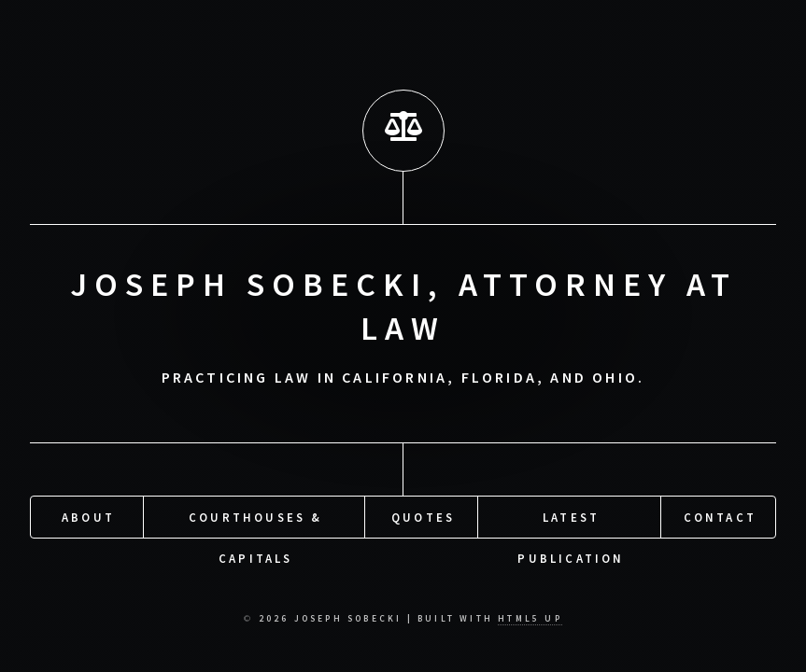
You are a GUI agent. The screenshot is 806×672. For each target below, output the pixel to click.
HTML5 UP (530, 619)
